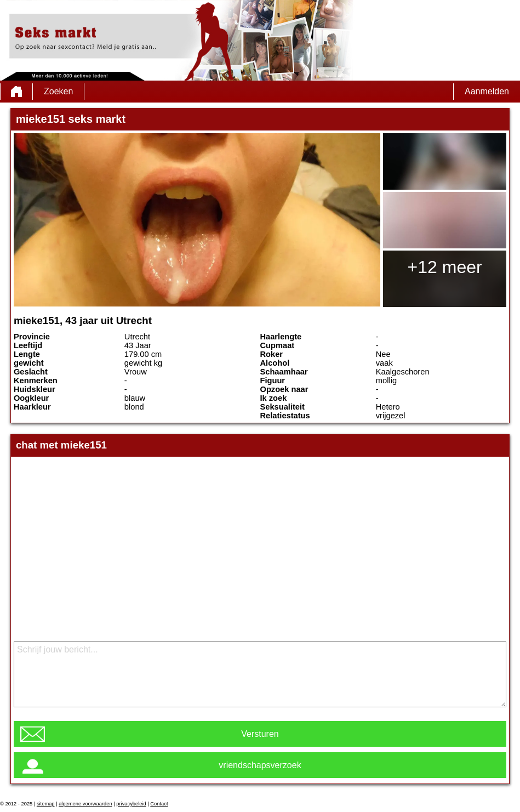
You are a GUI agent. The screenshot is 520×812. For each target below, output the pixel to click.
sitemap (46, 804)
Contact (159, 804)
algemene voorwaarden (85, 804)
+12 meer (445, 267)
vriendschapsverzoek (260, 765)
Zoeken (58, 91)
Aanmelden (487, 91)
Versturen (260, 734)
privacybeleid (131, 804)
